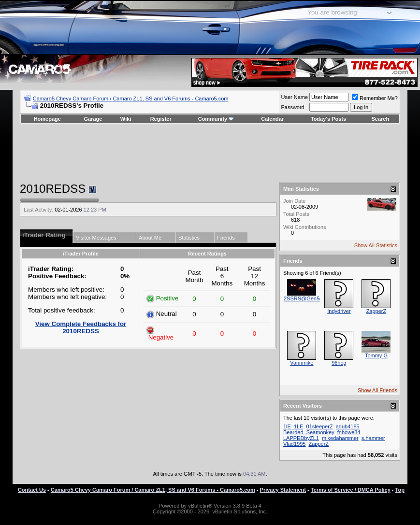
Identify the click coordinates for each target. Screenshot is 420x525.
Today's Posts (328, 119)
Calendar (272, 119)
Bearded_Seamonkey (309, 432)
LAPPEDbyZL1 (301, 438)
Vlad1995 (295, 444)
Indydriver (339, 311)
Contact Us (32, 490)
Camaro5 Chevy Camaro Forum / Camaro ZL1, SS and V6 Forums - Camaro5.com (131, 99)
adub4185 (348, 426)
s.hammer (373, 438)
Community (216, 119)
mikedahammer (340, 438)
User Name (294, 97)
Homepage (47, 119)
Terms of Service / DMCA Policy (351, 490)
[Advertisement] (210, 153)
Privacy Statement (283, 490)
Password (292, 107)
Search (381, 119)
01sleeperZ (320, 426)
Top (400, 490)
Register (161, 119)
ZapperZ (377, 311)
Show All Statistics (376, 245)
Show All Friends (377, 390)
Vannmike (302, 363)
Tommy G (376, 355)
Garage (93, 119)
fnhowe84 (349, 432)
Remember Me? (375, 98)
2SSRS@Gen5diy (305, 298)
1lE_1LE (293, 426)
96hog (339, 363)
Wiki (126, 119)
